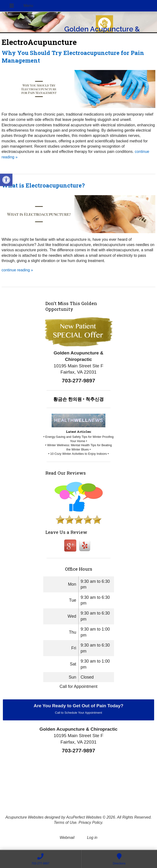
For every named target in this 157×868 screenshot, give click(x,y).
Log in (92, 838)
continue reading (17, 270)
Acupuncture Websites (24, 817)
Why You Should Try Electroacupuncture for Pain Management (73, 56)
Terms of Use (65, 822)
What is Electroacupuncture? (43, 185)
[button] (6, 180)
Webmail (67, 838)
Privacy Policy (90, 822)
